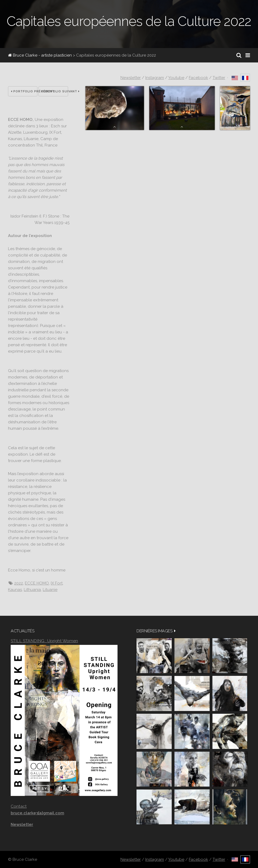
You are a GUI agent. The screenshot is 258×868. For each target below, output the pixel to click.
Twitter (219, 78)
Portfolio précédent (24, 91)
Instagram (155, 78)
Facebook (198, 78)
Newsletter (131, 78)
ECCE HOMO (37, 583)
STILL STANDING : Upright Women (44, 641)
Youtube (176, 78)
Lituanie (50, 590)
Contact (19, 806)
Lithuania (32, 590)
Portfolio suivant (55, 91)
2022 (19, 583)
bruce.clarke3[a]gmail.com (37, 813)
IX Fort (57, 583)
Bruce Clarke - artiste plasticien (40, 55)
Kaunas (15, 590)
